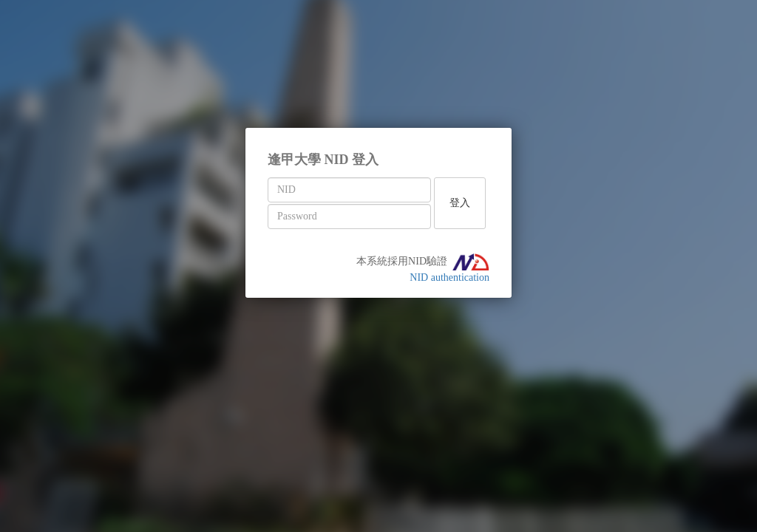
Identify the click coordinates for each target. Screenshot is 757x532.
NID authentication (449, 277)
